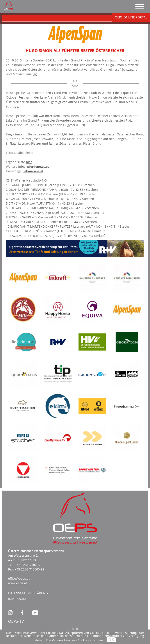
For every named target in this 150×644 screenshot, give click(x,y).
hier (29, 162)
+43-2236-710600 (28, 565)
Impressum (17, 599)
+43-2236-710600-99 (29, 569)
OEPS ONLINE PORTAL (131, 17)
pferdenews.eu (38, 166)
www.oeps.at (18, 583)
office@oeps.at (19, 578)
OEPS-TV (16, 621)
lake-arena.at (33, 171)
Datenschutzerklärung (28, 593)
